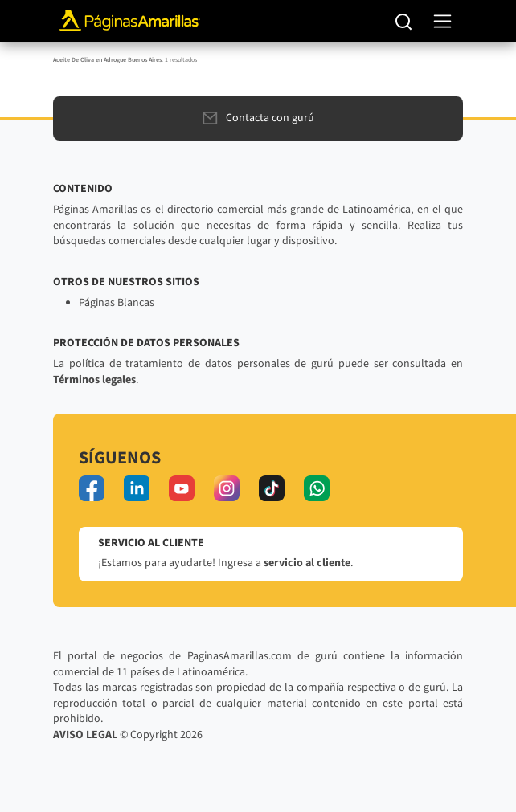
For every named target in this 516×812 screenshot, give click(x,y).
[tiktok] (272, 488)
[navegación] (442, 21)
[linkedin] (137, 488)
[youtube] (182, 488)
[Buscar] (404, 21)
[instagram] (227, 488)
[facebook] (92, 488)
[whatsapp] (317, 488)
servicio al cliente (307, 563)
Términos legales (94, 380)
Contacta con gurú (258, 118)
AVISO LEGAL (85, 735)
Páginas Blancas (117, 303)
